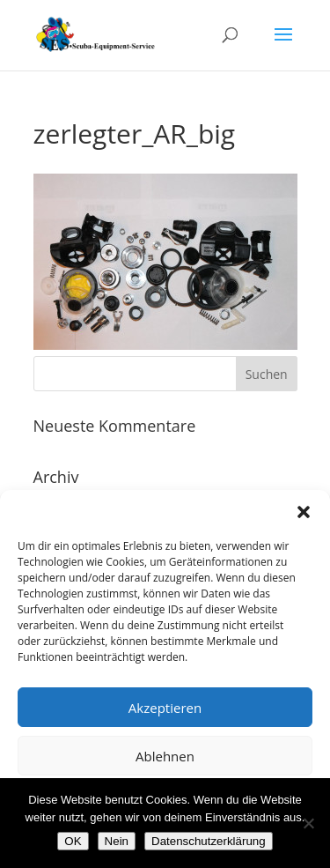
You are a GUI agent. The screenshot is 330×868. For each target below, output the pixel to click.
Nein (117, 841)
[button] (304, 512)
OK (73, 841)
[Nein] (308, 823)
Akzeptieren (165, 708)
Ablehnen (165, 756)
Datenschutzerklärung (209, 841)
